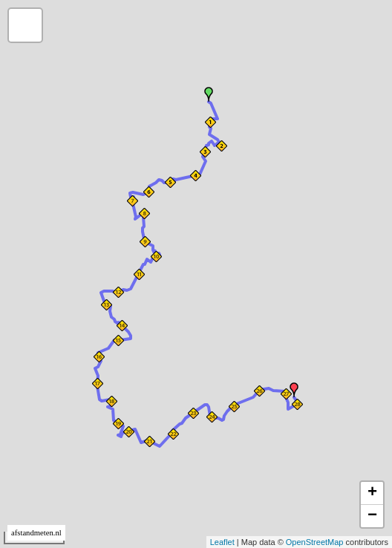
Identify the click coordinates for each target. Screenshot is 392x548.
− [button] (372, 516)
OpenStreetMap (315, 542)
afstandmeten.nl (36, 533)
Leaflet (222, 542)
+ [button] (372, 493)
